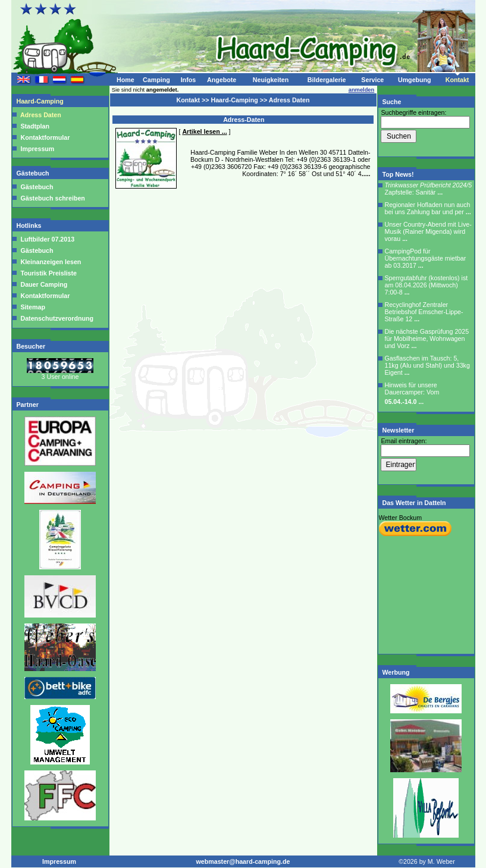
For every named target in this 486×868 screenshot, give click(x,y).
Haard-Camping (41, 101)
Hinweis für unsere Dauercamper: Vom (412, 393)
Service (372, 80)
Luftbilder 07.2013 (47, 239)
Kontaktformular (46, 137)
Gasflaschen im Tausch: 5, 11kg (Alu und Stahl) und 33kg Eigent (427, 365)
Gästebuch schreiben (53, 198)
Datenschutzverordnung (57, 318)
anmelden (362, 90)
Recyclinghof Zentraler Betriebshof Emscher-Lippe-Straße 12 (424, 312)
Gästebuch (34, 173)
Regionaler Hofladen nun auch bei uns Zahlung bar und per (428, 208)
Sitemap (32, 307)
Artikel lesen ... (204, 131)
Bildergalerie (327, 80)
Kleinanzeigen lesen (50, 262)
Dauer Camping (43, 284)
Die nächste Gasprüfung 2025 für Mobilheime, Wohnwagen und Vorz (427, 339)
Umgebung (415, 80)
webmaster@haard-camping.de (243, 861)
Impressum (38, 149)
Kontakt (457, 80)
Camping (156, 80)
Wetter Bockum (401, 518)
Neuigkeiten (271, 80)
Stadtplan (35, 126)
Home (126, 80)
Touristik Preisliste (48, 273)
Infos (188, 80)
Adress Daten (41, 115)
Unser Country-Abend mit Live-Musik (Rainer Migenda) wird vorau (428, 231)
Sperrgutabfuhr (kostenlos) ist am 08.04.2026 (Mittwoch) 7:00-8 (427, 285)
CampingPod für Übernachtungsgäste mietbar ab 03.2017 (426, 258)
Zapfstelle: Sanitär (429, 189)
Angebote (222, 80)
